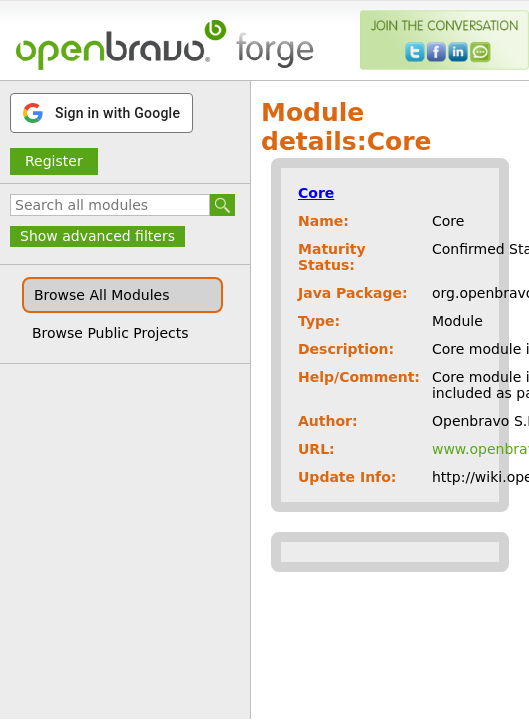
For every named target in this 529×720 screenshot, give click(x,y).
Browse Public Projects (110, 333)
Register (54, 161)
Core (316, 193)
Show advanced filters (97, 236)
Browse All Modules (101, 295)
